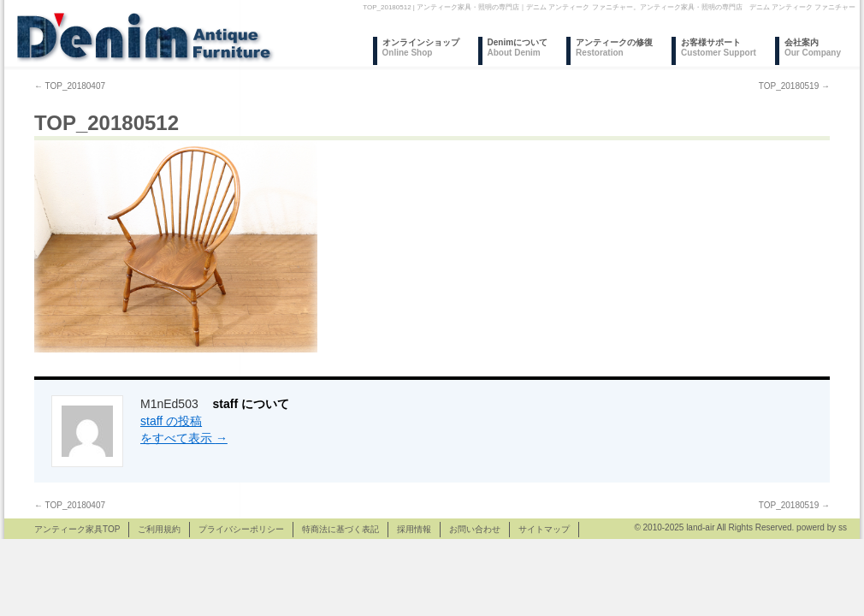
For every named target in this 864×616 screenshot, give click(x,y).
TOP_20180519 (794, 86)
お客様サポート (719, 47)
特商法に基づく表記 (340, 529)
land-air (700, 527)
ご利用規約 (159, 529)
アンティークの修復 (614, 47)
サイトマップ (544, 529)
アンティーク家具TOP (77, 529)
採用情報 (414, 529)
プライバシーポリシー (241, 529)
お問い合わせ (475, 529)
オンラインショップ (421, 47)
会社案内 (813, 47)
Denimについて (518, 47)
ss (843, 527)
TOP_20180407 (70, 86)
